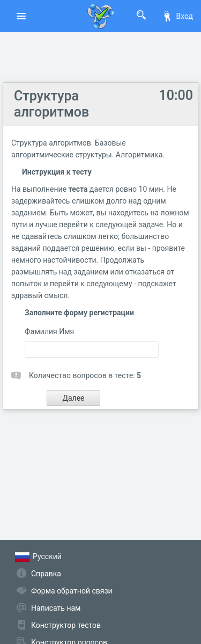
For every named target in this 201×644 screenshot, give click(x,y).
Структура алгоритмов (51, 104)
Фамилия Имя (49, 331)
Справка (46, 574)
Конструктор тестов (66, 625)
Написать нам (56, 608)
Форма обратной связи (72, 591)
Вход (177, 16)
